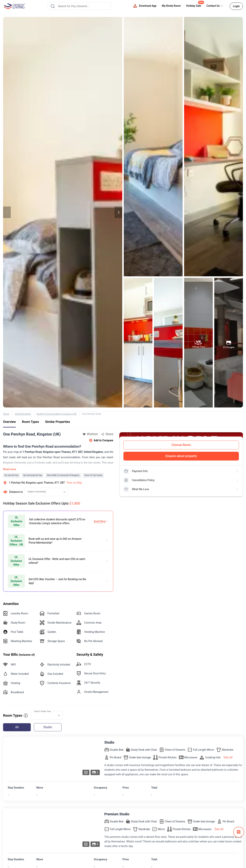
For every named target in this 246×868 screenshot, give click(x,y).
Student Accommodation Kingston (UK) (57, 414)
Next (118, 212)
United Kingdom (23, 414)
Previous (7, 212)
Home (6, 414)
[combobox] (79, 6)
